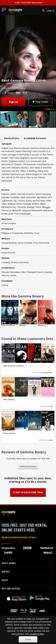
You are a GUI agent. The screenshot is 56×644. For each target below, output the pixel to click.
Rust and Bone (8, 325)
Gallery (50, 109)
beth (51, 440)
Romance (24, 262)
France (5, 285)
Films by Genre (9, 276)
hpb (51, 406)
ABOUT (27, 580)
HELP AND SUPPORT (27, 588)
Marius (22, 325)
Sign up (13, 102)
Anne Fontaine (25, 243)
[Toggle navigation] (5, 9)
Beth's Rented (9, 433)
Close (28, 639)
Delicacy (42, 325)
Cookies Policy (37, 634)
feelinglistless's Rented (13, 366)
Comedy (6, 262)
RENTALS (27, 571)
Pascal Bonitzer (9, 243)
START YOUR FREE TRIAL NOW (28, 3)
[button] (42, 11)
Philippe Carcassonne (12, 233)
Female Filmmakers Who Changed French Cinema (27, 272)
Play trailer (40, 102)
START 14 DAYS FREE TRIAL (28, 492)
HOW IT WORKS (27, 563)
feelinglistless (47, 373)
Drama (15, 262)
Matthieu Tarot (32, 233)
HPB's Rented (9, 400)
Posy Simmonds (41, 243)
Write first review (28, 466)
